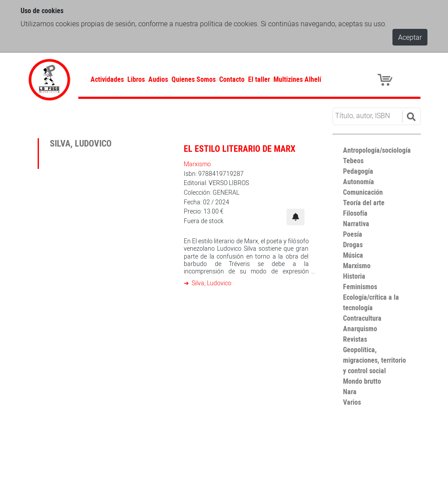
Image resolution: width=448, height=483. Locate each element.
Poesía (353, 234)
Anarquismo (360, 329)
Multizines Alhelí (297, 79)
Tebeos (353, 161)
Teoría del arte (364, 203)
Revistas (355, 339)
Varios (352, 402)
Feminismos (360, 287)
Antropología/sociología (377, 150)
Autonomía (359, 182)
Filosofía (355, 213)
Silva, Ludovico (211, 283)
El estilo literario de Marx (240, 149)
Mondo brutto (362, 381)
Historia (354, 276)
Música (353, 255)
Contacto (232, 79)
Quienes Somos (194, 79)
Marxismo (197, 164)
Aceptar (410, 37)
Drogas (353, 245)
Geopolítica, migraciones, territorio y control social (374, 360)
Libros (136, 79)
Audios (158, 79)
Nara (350, 392)
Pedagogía (358, 171)
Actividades (107, 79)
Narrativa (356, 224)
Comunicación (363, 192)
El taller (259, 79)
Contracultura (362, 318)
